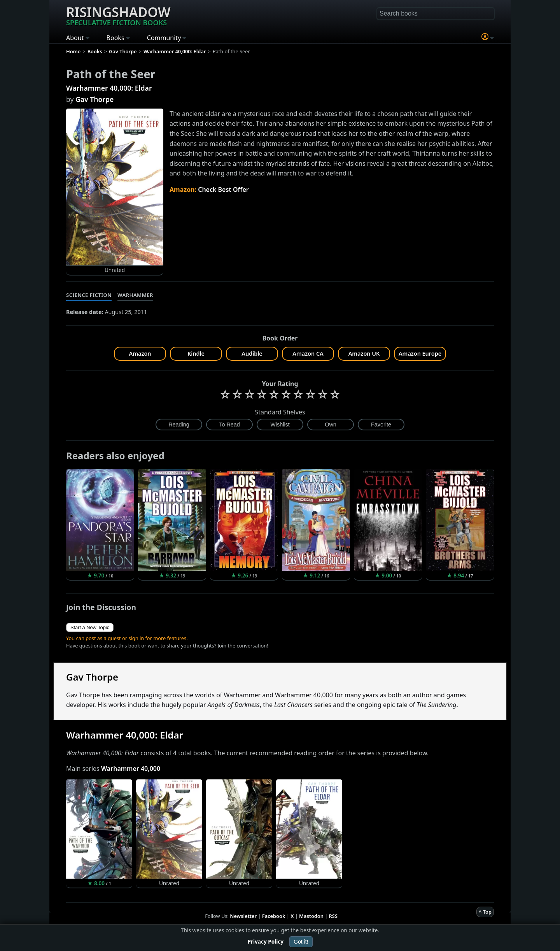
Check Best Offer (223, 189)
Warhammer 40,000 (131, 769)
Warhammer (135, 295)
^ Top (485, 912)
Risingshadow (118, 15)
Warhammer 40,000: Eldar (109, 88)
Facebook (274, 916)
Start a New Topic (90, 627)
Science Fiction (89, 295)
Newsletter (243, 916)
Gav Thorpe (94, 99)
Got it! (301, 942)
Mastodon (311, 916)
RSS (333, 916)
